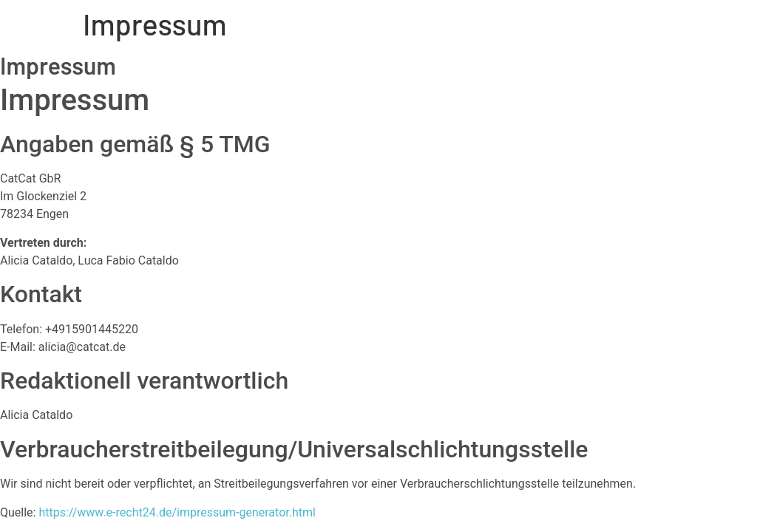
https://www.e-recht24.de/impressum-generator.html (177, 512)
